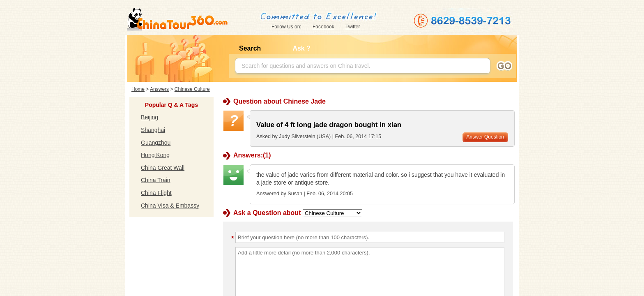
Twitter (353, 27)
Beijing (149, 117)
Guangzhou (156, 143)
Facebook (323, 27)
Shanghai (153, 130)
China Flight (156, 193)
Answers (159, 89)
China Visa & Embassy (170, 206)
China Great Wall (163, 168)
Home (138, 89)
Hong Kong (155, 155)
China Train (156, 180)
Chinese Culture (192, 89)
